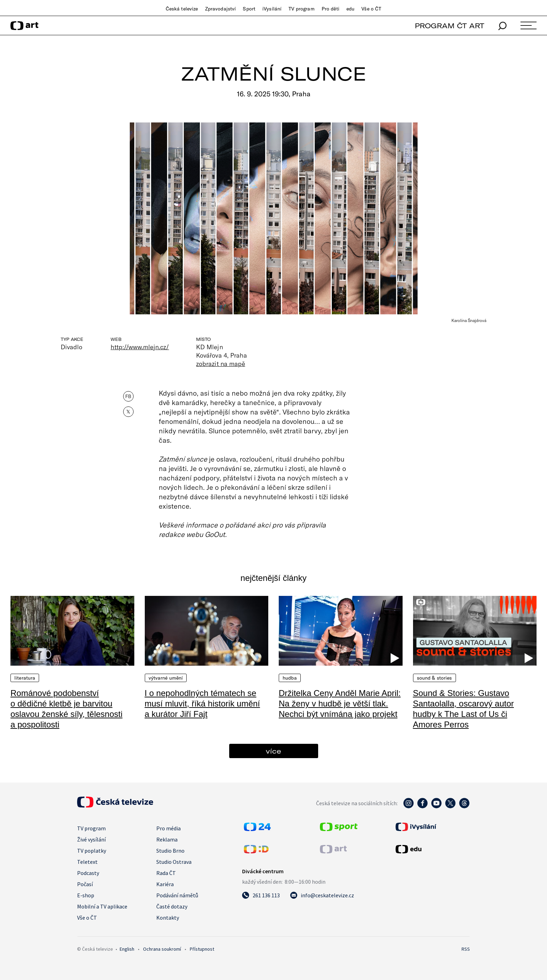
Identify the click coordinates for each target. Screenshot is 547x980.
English (127, 949)
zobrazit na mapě (220, 364)
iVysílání (272, 9)
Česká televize (182, 9)
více (273, 751)
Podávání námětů (177, 895)
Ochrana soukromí (162, 949)
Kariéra (165, 884)
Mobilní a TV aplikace (102, 906)
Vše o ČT (371, 9)
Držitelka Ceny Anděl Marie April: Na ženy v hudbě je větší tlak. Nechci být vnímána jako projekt (340, 704)
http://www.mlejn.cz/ (140, 347)
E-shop (86, 895)
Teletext (87, 862)
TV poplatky (92, 851)
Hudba (290, 678)
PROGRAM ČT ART (449, 26)
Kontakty (168, 918)
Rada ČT (166, 873)
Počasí (85, 884)
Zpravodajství (221, 9)
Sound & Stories (434, 678)
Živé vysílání (91, 839)
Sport (249, 9)
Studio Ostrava (174, 862)
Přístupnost (202, 949)
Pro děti (331, 9)
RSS (466, 949)
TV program (301, 9)
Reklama (167, 839)
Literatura (25, 678)
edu (350, 9)
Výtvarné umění (166, 678)
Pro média (168, 828)
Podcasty (88, 873)
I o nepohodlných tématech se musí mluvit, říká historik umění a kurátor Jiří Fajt (203, 704)
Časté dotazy (172, 906)
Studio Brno (170, 851)
